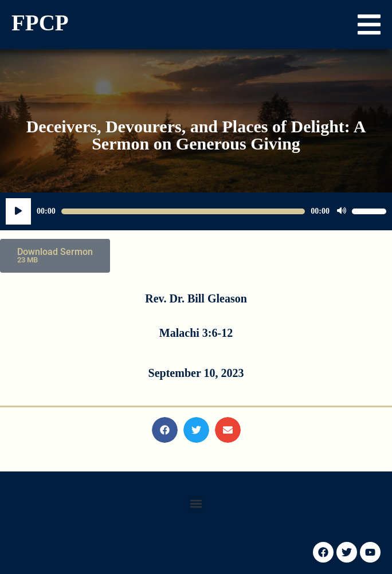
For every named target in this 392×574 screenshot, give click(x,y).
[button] (369, 25)
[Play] (18, 211)
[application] (196, 211)
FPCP (40, 23)
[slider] (183, 211)
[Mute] (342, 211)
